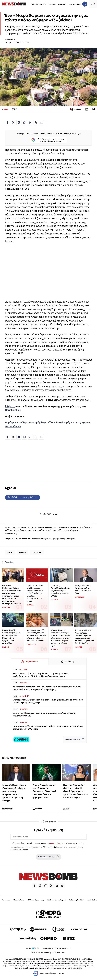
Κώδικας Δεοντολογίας (56, 900)
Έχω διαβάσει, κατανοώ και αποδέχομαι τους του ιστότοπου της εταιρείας (48, 843)
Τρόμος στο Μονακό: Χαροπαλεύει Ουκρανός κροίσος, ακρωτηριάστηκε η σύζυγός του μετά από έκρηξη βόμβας (85, 637)
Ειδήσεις (10, 406)
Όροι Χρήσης (19, 900)
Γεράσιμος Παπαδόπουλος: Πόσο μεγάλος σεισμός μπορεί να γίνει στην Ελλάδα (60, 591)
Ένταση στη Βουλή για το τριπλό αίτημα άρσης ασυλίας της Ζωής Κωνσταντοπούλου (44, 714)
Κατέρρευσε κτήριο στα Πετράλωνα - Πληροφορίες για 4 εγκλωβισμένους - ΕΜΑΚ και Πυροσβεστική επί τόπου (35, 593)
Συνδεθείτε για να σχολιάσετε (23, 497)
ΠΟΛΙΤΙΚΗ (62, 4)
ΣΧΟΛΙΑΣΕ (75, 109)
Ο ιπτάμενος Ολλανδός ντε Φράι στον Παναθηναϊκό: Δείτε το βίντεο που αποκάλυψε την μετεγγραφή (48, 701)
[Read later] (94, 109)
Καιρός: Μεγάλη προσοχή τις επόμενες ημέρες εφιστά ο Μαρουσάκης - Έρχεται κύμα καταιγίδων (12, 637)
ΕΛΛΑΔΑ (52, 4)
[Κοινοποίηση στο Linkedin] (30, 123)
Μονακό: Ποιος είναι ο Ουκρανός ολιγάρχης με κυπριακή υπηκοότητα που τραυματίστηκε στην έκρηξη (14, 793)
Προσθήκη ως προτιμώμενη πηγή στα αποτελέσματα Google (48, 140)
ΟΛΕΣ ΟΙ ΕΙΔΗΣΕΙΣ (39, 4)
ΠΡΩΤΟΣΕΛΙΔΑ (75, 4)
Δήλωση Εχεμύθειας (36, 900)
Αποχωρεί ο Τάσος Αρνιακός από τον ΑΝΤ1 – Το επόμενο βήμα (83, 589)
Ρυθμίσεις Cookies (76, 900)
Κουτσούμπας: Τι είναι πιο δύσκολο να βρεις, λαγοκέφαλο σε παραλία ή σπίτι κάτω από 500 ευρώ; (48, 727)
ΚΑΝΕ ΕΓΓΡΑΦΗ (48, 857)
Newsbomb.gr (13, 410)
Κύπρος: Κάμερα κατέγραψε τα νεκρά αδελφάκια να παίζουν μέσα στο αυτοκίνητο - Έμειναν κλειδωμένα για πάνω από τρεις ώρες (60, 638)
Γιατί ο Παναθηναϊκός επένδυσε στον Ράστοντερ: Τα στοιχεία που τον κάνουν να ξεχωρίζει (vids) (45, 791)
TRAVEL (5, 109)
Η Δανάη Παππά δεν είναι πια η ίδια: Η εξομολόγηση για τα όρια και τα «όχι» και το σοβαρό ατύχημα (75, 791)
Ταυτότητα (6, 900)
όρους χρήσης (55, 843)
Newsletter (25, 538)
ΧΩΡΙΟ (10, 552)
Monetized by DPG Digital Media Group (57, 948)
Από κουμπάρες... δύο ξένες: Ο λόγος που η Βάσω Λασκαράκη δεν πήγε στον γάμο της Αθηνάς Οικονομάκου (36, 635)
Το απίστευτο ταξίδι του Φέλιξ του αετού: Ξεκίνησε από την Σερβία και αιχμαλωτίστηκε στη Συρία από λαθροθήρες (47, 688)
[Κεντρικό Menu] (93, 4)
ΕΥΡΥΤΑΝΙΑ (37, 552)
